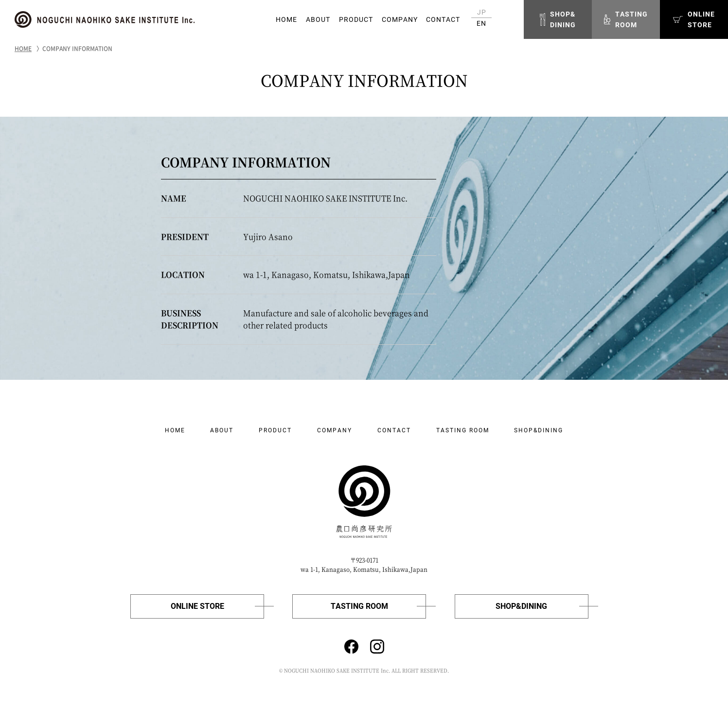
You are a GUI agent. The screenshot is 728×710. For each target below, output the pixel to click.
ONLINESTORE (694, 19)
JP (482, 12)
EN (481, 23)
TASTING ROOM (463, 430)
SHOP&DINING (558, 19)
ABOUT (318, 19)
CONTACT (443, 19)
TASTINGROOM (626, 19)
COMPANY (400, 19)
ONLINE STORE (197, 606)
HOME (286, 19)
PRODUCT (356, 19)
